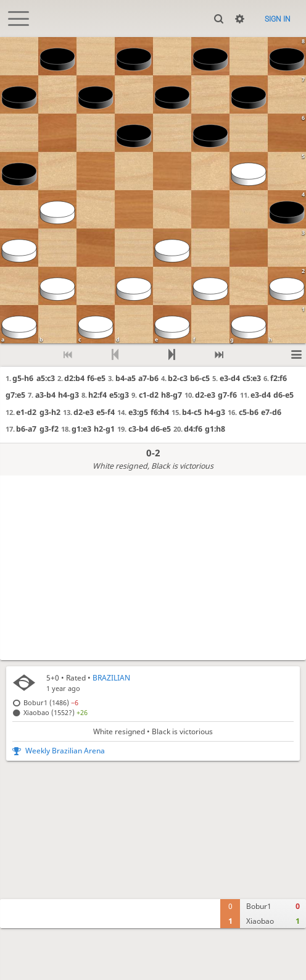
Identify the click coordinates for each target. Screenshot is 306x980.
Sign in (278, 19)
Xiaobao (260, 921)
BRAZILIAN (111, 678)
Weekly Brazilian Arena (65, 751)
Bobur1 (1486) (51, 702)
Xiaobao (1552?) (56, 712)
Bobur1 (259, 906)
